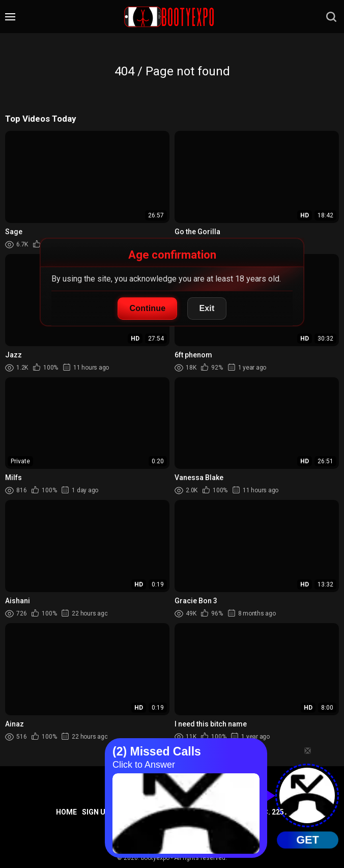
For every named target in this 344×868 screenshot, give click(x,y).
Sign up (96, 812)
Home (66, 812)
